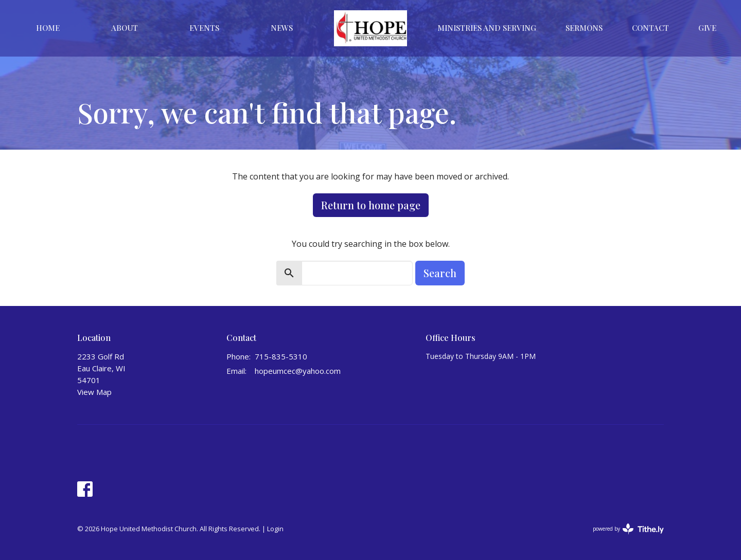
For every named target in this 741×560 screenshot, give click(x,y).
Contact (650, 28)
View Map (94, 392)
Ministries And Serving (487, 28)
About (125, 28)
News (282, 28)
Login (275, 529)
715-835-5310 (281, 356)
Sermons (584, 28)
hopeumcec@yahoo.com (298, 371)
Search (440, 273)
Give (707, 28)
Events (204, 28)
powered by (628, 529)
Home (48, 28)
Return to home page (371, 205)
